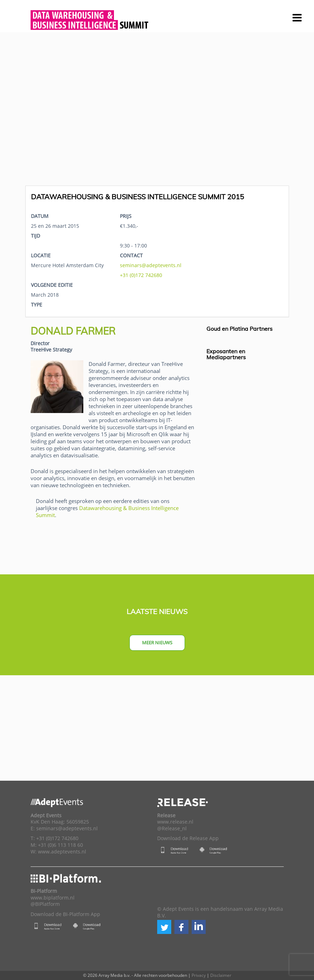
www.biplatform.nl (53, 898)
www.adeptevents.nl (62, 852)
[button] (164, 927)
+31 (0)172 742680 (141, 275)
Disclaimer (221, 975)
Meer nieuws (157, 643)
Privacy (199, 975)
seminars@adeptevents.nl (151, 265)
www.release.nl (175, 822)
